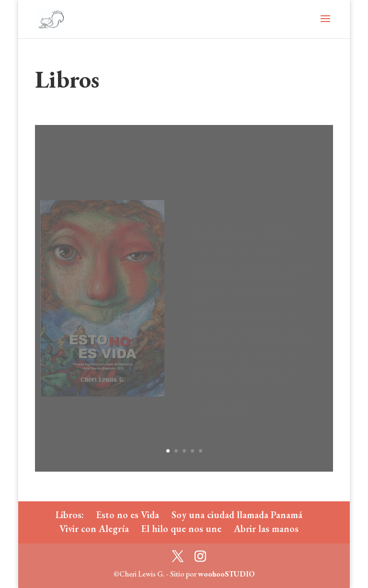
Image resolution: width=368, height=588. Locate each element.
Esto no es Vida (128, 515)
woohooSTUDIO (226, 574)
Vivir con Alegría (94, 529)
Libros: (70, 515)
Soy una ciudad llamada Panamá (237, 515)
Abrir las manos (266, 529)
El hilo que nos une (181, 529)
